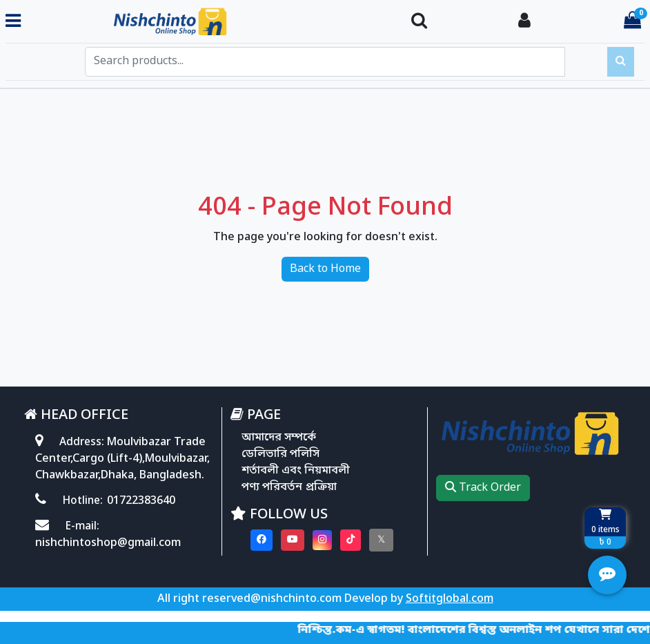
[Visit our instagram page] (322, 540)
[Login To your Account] (524, 22)
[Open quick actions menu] (607, 575)
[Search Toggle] (419, 22)
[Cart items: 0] (632, 22)
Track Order (483, 488)
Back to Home (325, 269)
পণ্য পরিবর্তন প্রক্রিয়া (289, 487)
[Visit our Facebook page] (262, 540)
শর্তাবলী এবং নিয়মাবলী (296, 471)
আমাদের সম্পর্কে (279, 438)
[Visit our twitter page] (381, 540)
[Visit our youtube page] (293, 540)
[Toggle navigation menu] (13, 22)
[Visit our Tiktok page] (351, 540)
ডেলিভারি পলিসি (280, 454)
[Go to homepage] (210, 22)
